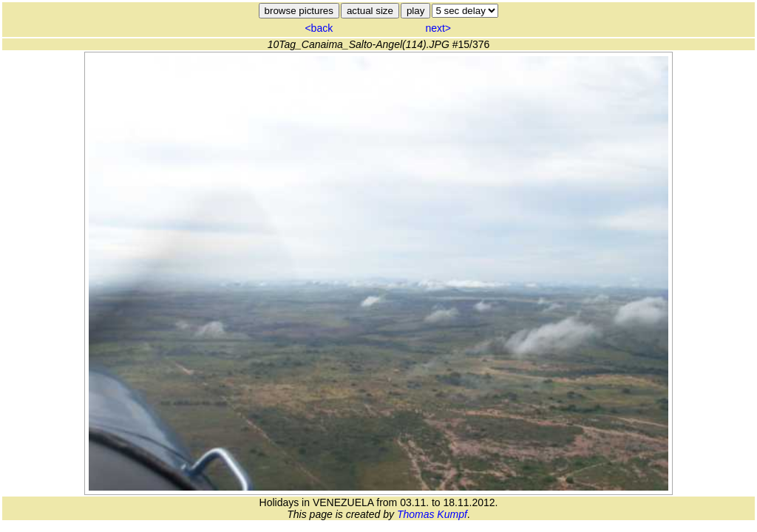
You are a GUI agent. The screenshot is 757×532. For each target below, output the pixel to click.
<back (319, 28)
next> (438, 28)
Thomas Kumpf (432, 514)
